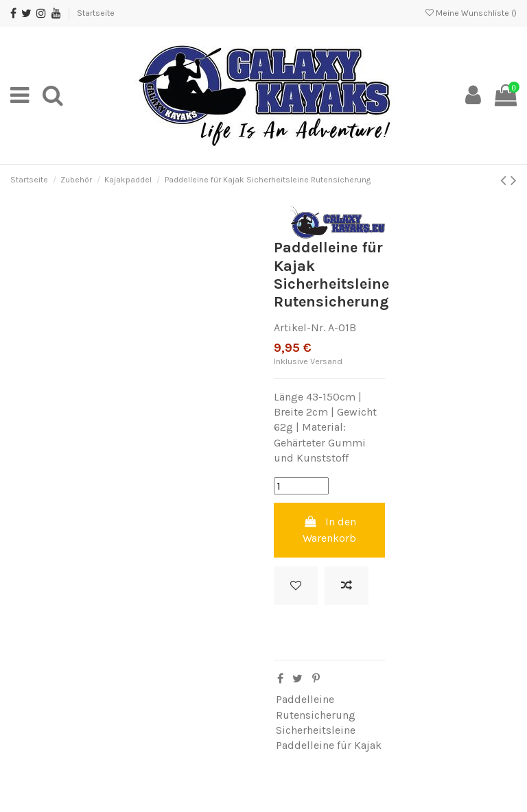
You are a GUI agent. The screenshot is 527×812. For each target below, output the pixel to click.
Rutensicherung (316, 715)
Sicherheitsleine (316, 730)
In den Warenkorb (329, 530)
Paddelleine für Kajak (329, 745)
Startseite (96, 13)
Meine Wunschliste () (471, 13)
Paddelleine (305, 699)
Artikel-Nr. (300, 327)
